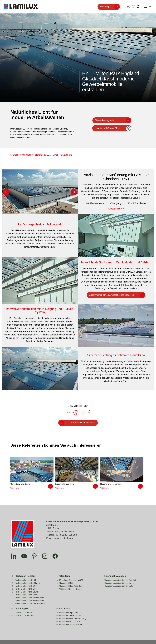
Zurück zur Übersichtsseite (82, 423)
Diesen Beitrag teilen (105, 120)
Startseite (15, 155)
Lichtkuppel (21, 608)
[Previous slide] (6, 192)
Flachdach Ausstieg (115, 576)
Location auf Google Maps (107, 128)
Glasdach (65, 576)
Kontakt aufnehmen (63, 538)
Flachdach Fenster (25, 576)
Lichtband (65, 608)
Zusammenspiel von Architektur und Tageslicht (112, 295)
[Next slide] (74, 192)
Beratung (104, 7)
